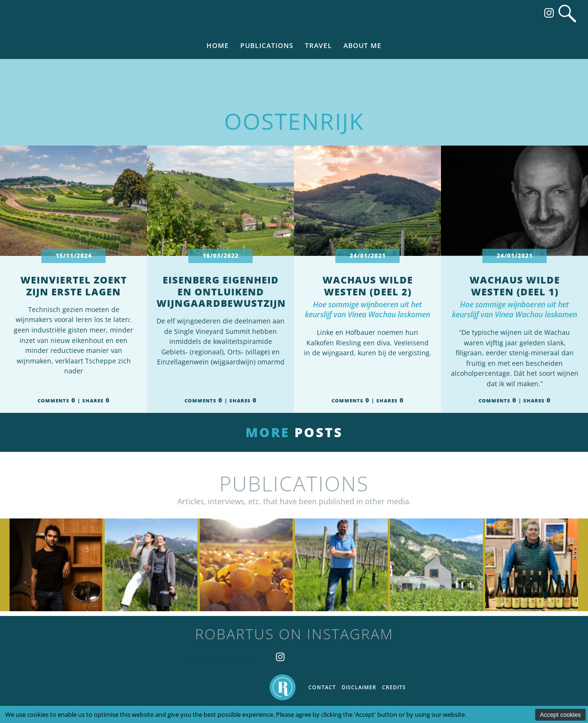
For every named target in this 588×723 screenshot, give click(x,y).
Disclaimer (359, 687)
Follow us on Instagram (549, 13)
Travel (318, 45)
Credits (394, 687)
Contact (322, 687)
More (294, 432)
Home (218, 45)
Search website (567, 14)
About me (363, 45)
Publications (267, 45)
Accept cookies (560, 715)
